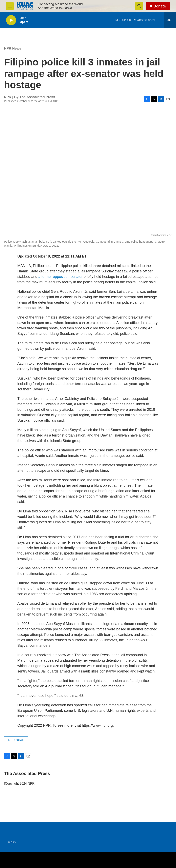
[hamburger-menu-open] (10, 6)
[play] (11, 20)
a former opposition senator (60, 277)
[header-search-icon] (139, 6)
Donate (160, 6)
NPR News (13, 48)
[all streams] (170, 20)
